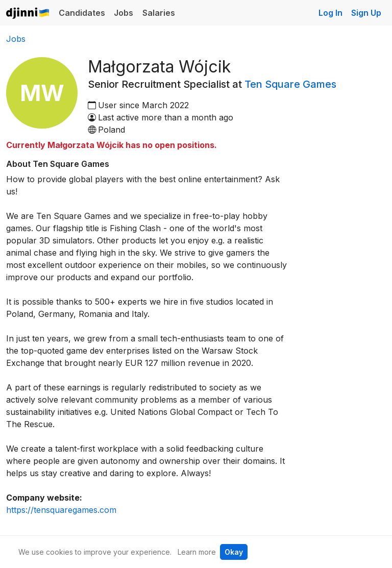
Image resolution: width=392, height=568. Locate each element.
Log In (330, 13)
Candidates (82, 13)
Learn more (197, 552)
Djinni (28, 14)
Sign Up (366, 13)
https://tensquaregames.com (61, 510)
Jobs (124, 13)
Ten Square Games (290, 84)
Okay (234, 552)
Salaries (159, 13)
